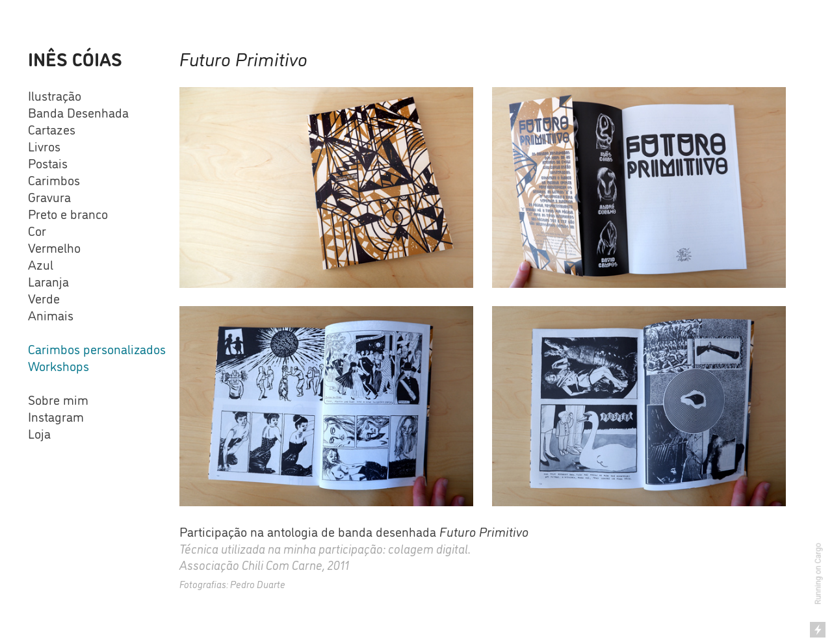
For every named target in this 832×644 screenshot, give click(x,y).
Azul (41, 264)
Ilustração (55, 95)
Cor (37, 230)
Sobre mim (58, 399)
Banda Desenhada (78, 112)
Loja (39, 433)
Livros (44, 146)
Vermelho (54, 247)
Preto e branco (68, 213)
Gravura (49, 196)
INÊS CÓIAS (75, 58)
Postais (48, 162)
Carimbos (54, 179)
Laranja (48, 281)
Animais (51, 315)
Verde (44, 298)
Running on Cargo (818, 574)
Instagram (56, 416)
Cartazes (52, 129)
